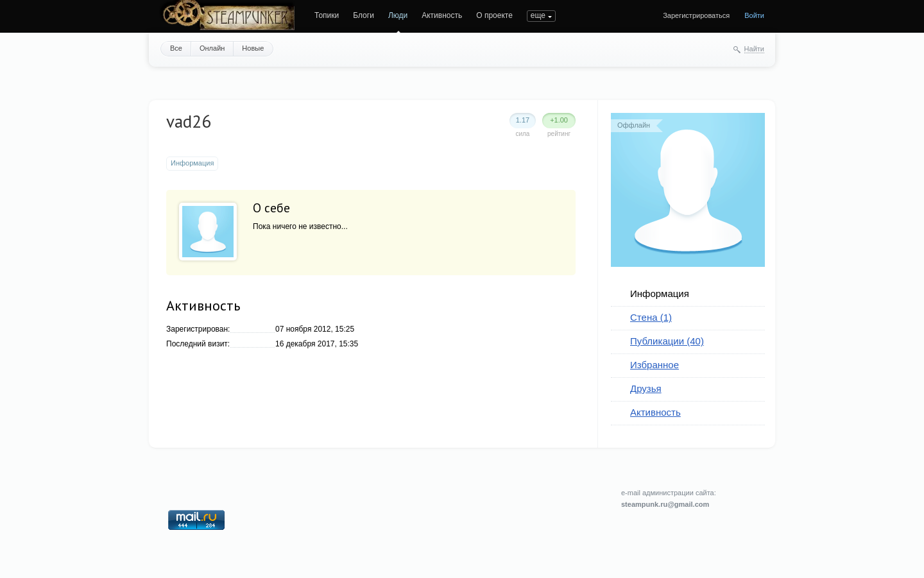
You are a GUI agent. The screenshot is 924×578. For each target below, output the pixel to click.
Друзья (646, 388)
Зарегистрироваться (696, 15)
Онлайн (212, 48)
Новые (253, 48)
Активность (442, 15)
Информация (660, 293)
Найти (754, 49)
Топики (327, 15)
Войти (754, 15)
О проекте (494, 15)
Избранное (654, 365)
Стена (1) (651, 317)
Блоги (364, 15)
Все (176, 48)
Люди (398, 15)
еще (538, 15)
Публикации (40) (667, 341)
